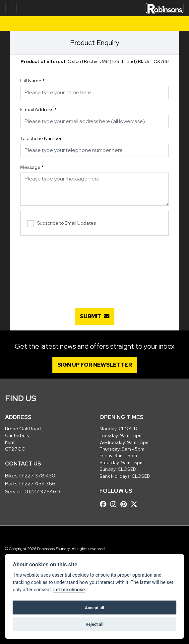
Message (32, 167)
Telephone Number (41, 138)
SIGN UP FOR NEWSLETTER (95, 365)
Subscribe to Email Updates (62, 223)
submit (95, 316)
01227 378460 (42, 492)
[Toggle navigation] (11, 8)
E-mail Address (38, 109)
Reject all (94, 624)
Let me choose (69, 590)
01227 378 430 (37, 476)
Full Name (32, 81)
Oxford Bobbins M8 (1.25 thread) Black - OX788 (95, 61)
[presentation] (94, 268)
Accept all (94, 608)
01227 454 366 (37, 484)
